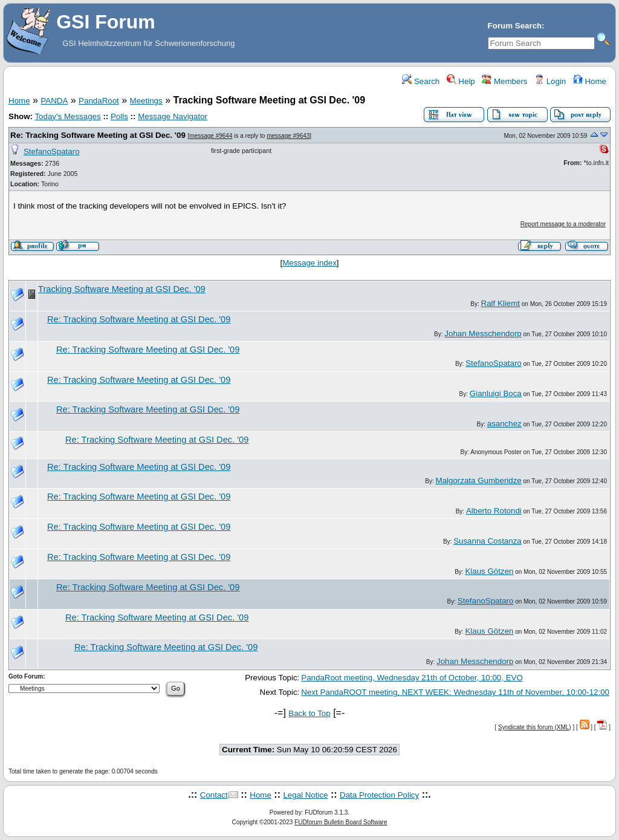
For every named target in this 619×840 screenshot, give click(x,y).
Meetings (146, 101)
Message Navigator (173, 116)
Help (461, 81)
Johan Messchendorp (483, 334)
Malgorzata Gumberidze (479, 480)
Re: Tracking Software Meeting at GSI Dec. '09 (98, 135)
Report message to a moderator (563, 224)
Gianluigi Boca (496, 393)
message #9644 (211, 136)
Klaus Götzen (489, 571)
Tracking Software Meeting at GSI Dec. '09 (122, 289)
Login (550, 81)
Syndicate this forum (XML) (535, 727)
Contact (214, 795)
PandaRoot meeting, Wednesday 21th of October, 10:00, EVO (412, 678)
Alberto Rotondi (494, 511)
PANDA (54, 101)
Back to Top (309, 713)
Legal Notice (305, 795)
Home (590, 81)
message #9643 (288, 136)
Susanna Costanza (488, 541)
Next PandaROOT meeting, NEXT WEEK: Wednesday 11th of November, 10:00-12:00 (455, 692)
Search (421, 81)
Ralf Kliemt (501, 303)
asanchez (504, 424)
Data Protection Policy (379, 795)
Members (504, 81)
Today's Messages (67, 116)
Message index (309, 263)
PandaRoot (99, 101)
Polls (119, 116)
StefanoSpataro (52, 151)
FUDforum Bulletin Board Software (341, 822)
